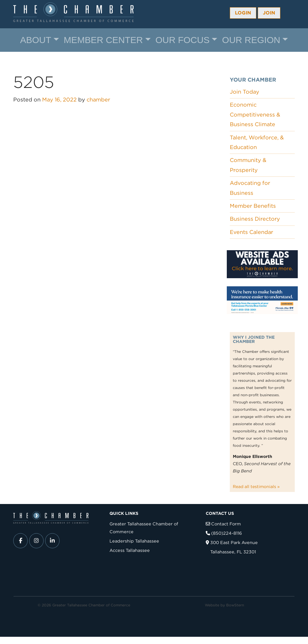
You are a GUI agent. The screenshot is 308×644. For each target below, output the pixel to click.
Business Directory (255, 219)
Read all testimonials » (256, 487)
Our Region (251, 40)
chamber (98, 100)
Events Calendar (251, 232)
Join (269, 13)
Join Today (245, 92)
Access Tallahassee (130, 550)
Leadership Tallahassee (134, 541)
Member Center (103, 40)
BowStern (235, 605)
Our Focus (183, 40)
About (36, 40)
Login (243, 13)
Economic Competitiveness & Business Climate (255, 114)
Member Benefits (253, 206)
